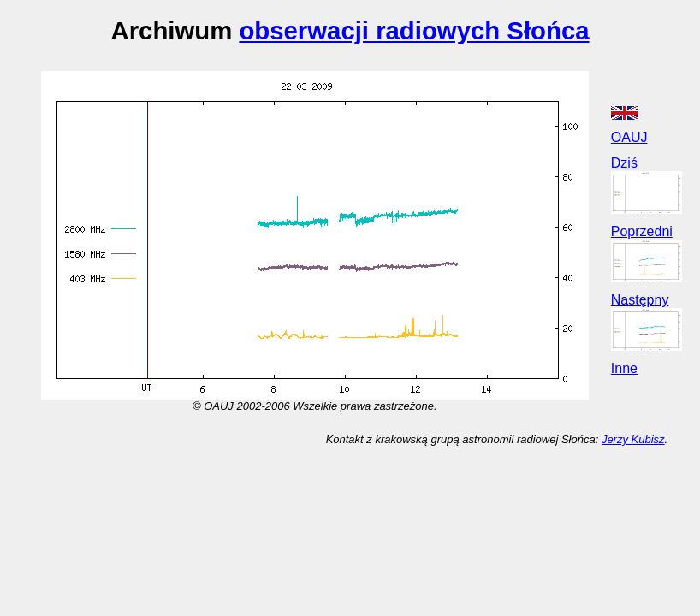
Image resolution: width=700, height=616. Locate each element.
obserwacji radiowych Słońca (414, 30)
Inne (624, 368)
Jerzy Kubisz (633, 439)
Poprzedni (642, 231)
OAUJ (629, 137)
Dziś (624, 163)
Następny (640, 300)
